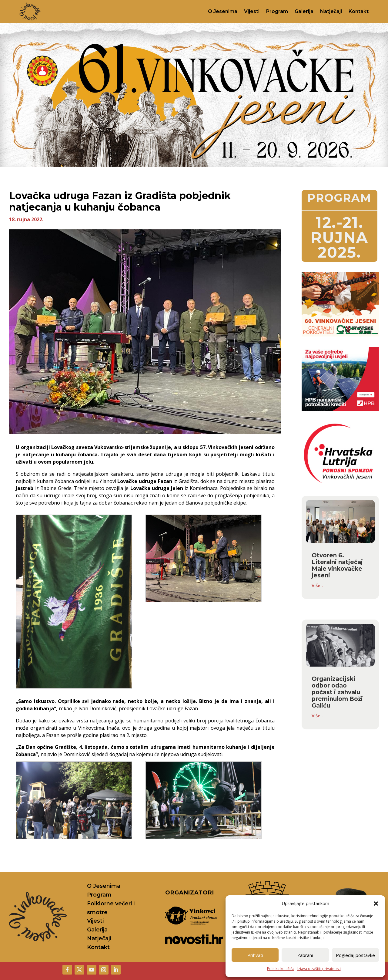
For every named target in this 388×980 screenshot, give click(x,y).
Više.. (317, 585)
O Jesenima (223, 11)
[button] (376, 904)
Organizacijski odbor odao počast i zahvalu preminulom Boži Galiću (337, 692)
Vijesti (252, 11)
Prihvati (255, 955)
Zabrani (305, 955)
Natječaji (331, 11)
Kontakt (359, 11)
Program (277, 11)
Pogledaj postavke (355, 955)
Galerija (304, 11)
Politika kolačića (281, 969)
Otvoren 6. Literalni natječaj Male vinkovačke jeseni (337, 565)
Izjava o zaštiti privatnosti (319, 969)
